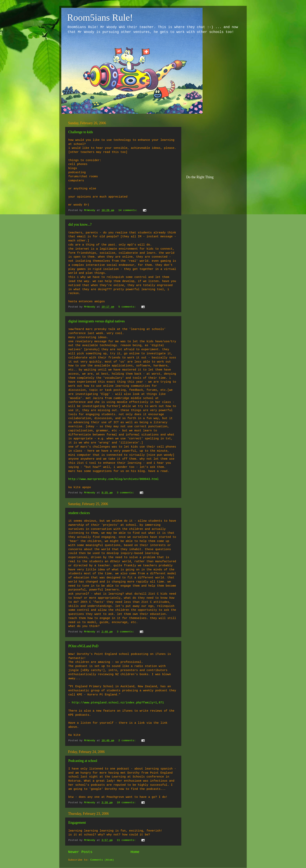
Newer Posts (80, 852)
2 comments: (128, 741)
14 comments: (129, 210)
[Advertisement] (215, 144)
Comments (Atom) (102, 860)
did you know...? (80, 224)
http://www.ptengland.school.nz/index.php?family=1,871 (118, 703)
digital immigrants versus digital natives (97, 321)
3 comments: (126, 493)
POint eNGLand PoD (83, 646)
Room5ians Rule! (100, 17)
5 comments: (128, 307)
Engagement (77, 823)
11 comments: (127, 840)
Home (135, 852)
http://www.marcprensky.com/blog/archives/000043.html (113, 479)
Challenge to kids (81, 132)
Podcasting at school (83, 761)
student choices (79, 513)
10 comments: (127, 803)
